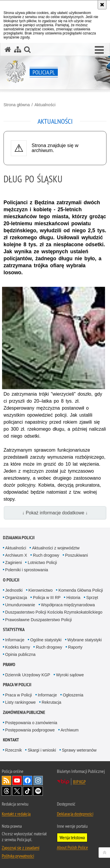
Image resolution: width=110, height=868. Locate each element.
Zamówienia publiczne (24, 712)
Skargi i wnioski (42, 750)
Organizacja (16, 598)
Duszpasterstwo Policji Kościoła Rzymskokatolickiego (54, 612)
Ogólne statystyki (46, 640)
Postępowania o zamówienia (31, 723)
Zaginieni (14, 563)
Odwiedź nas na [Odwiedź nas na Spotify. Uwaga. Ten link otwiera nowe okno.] (38, 791)
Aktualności (45, 105)
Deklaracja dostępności (75, 814)
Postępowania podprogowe (30, 730)
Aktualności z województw (56, 548)
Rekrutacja (51, 702)
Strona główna (17, 105)
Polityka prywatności (18, 856)
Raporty (75, 647)
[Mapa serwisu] (18, 49)
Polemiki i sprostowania (27, 570)
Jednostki (14, 590)
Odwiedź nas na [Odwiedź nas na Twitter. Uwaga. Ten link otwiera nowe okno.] (17, 791)
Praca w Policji (17, 685)
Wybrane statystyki (85, 640)
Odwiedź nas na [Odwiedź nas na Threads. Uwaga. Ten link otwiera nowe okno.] (6, 791)
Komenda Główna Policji (81, 590)
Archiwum (70, 730)
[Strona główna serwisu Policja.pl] (8, 49)
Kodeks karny (18, 647)
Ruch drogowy (46, 555)
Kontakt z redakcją (16, 814)
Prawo (9, 664)
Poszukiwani (77, 555)
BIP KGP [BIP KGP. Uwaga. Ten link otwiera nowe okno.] (79, 782)
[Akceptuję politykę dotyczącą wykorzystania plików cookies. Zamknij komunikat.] (102, 5)
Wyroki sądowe (70, 675)
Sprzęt (92, 598)
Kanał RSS (6, 780)
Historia (73, 598)
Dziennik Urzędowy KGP (28, 675)
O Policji (11, 580)
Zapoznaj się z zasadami (21, 848)
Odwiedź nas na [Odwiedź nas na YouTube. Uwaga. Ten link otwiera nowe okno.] (17, 780)
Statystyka (14, 629)
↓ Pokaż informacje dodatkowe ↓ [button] (55, 513)
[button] (99, 50)
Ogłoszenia (73, 695)
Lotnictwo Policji (42, 563)
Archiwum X (16, 555)
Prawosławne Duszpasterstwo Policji (39, 620)
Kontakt (11, 740)
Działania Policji (19, 538)
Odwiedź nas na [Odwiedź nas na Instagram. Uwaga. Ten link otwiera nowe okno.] (38, 780)
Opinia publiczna (21, 654)
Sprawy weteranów (79, 750)
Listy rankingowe (21, 702)
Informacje (15, 640)
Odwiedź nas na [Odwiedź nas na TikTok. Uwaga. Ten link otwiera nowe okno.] (28, 791)
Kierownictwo (40, 590)
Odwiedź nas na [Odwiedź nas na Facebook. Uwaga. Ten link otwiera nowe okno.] (28, 780)
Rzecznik (14, 750)
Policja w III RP (47, 598)
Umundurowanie (20, 605)
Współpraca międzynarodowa (68, 605)
